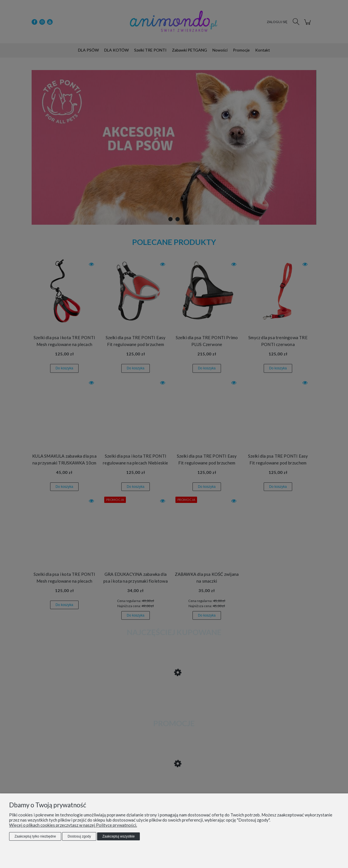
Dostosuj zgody (79, 836)
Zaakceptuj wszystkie (118, 836)
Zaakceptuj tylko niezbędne (35, 836)
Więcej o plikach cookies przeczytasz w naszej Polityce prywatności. (73, 825)
